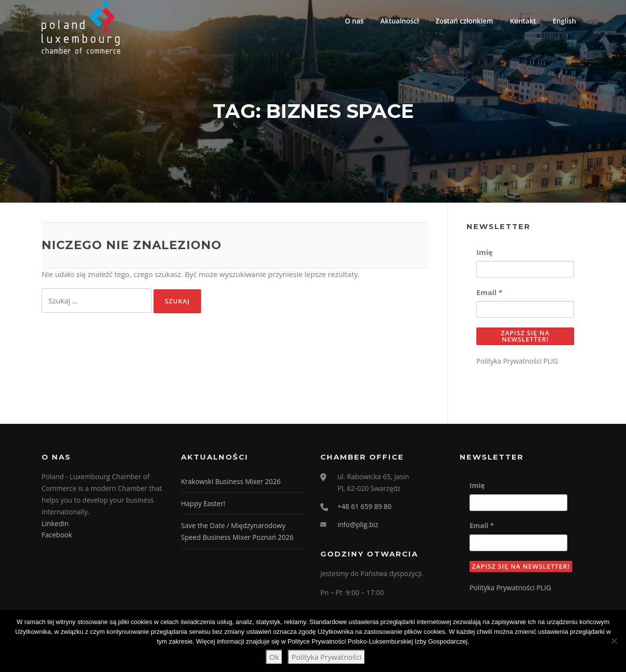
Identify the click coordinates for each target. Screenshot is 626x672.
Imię (484, 252)
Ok (274, 657)
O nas (354, 21)
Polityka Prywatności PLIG (517, 361)
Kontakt (523, 21)
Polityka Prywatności (326, 657)
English (564, 21)
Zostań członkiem (464, 21)
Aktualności (400, 21)
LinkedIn (55, 523)
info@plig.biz (358, 524)
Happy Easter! (203, 503)
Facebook (57, 535)
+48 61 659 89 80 (365, 506)
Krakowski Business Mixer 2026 (231, 481)
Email (489, 292)
